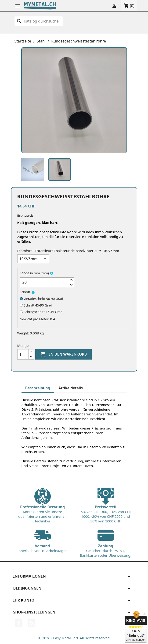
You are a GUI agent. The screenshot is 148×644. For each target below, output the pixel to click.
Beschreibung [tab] (38, 388)
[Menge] (23, 354)
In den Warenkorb (63, 354)
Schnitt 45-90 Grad (36, 305)
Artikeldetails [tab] (71, 388)
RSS (31, 623)
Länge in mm (34, 273)
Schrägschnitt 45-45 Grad (41, 312)
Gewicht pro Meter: (35, 319)
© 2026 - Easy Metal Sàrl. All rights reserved (74, 638)
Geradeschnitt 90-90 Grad (42, 299)
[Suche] (39, 21)
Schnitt (25, 292)
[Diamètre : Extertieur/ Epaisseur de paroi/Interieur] (33, 259)
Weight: (23, 333)
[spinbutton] (47, 282)
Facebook (19, 623)
